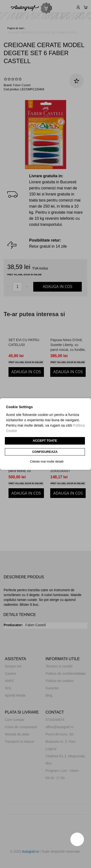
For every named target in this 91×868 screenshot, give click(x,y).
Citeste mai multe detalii (47, 461)
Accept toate (45, 441)
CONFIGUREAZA (45, 452)
